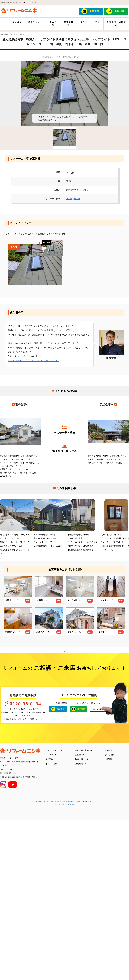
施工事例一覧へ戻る (65, 447)
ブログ (97, 24)
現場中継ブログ (82, 908)
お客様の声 (69, 24)
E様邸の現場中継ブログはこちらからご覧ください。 (33, 361)
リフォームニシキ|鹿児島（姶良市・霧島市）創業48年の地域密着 (61, 951)
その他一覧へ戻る (65, 429)
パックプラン (51, 904)
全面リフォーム (35, 24)
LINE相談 (109, 908)
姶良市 (77, 199)
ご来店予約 (110, 904)
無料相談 (109, 900)
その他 (69, 199)
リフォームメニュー (12, 24)
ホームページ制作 (60, 954)
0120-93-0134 (25, 853)
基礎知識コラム (82, 913)
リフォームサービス (54, 900)
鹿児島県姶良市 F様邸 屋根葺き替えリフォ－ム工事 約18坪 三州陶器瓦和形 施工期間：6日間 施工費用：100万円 (108, 437)
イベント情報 (51, 913)
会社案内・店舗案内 (116, 24)
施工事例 (53, 24)
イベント (84, 24)
